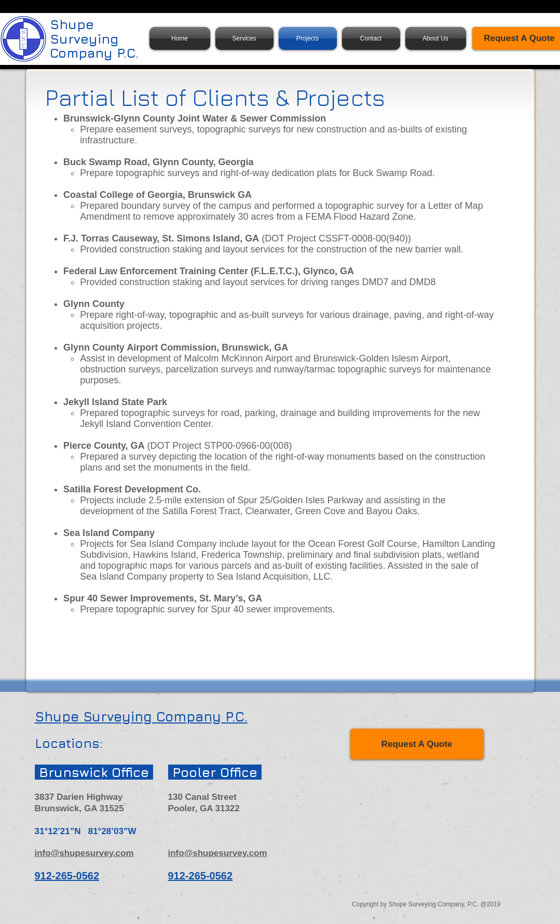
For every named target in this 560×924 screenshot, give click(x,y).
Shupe (72, 24)
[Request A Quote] (417, 744)
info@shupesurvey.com (84, 853)
